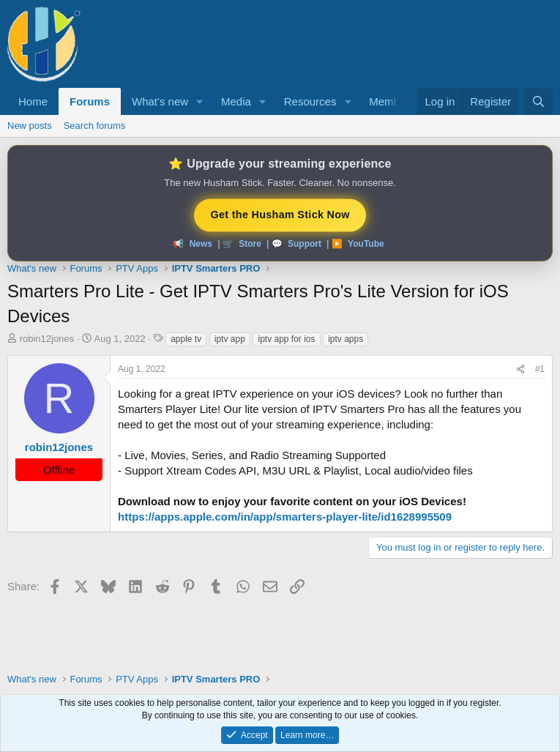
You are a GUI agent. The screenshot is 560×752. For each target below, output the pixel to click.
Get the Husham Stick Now (280, 214)
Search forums (95, 126)
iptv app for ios (286, 339)
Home (33, 101)
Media (236, 101)
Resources (310, 101)
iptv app (230, 339)
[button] (200, 101)
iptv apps (346, 339)
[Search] (538, 101)
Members (392, 101)
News (201, 244)
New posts (30, 126)
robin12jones (47, 339)
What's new (160, 101)
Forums (90, 101)
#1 (540, 369)
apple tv (186, 339)
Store (250, 244)
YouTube (366, 244)
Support (305, 244)
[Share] (520, 369)
